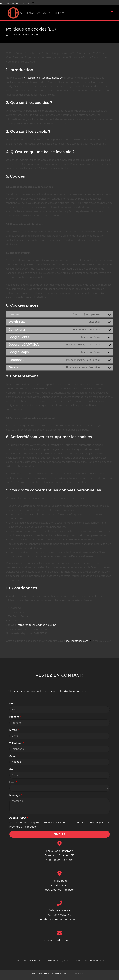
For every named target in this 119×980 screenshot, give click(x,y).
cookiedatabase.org (77, 644)
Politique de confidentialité (90, 963)
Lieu (12, 785)
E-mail (14, 733)
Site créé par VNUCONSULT (71, 976)
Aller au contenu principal (17, 3)
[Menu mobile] (112, 12)
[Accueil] (7, 37)
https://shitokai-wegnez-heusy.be (43, 81)
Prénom (15, 720)
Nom (13, 706)
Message (15, 798)
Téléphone (16, 746)
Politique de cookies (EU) (25, 37)
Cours (13, 759)
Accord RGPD (18, 821)
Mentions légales (58, 963)
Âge (12, 772)
